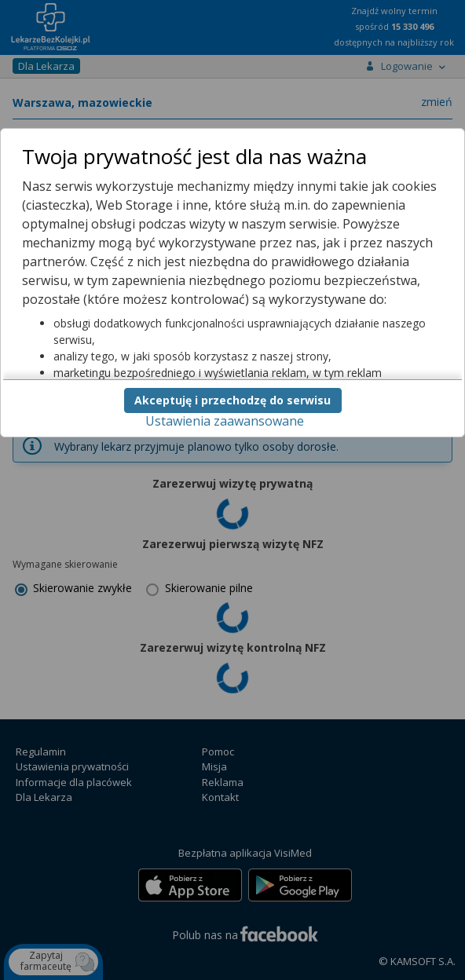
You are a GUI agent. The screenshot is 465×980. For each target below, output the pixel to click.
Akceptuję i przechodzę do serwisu (233, 400)
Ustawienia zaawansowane (225, 421)
